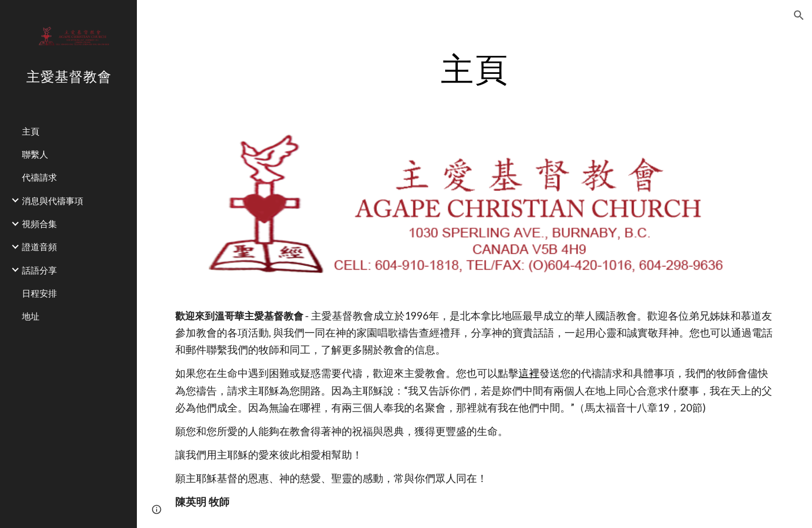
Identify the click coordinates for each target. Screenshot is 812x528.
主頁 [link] (31, 131)
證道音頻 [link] (39, 246)
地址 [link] (31, 316)
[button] (799, 15)
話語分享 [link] (39, 270)
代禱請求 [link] (39, 177)
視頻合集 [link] (39, 224)
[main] (475, 68)
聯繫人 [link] (35, 154)
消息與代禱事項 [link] (53, 201)
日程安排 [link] (39, 293)
